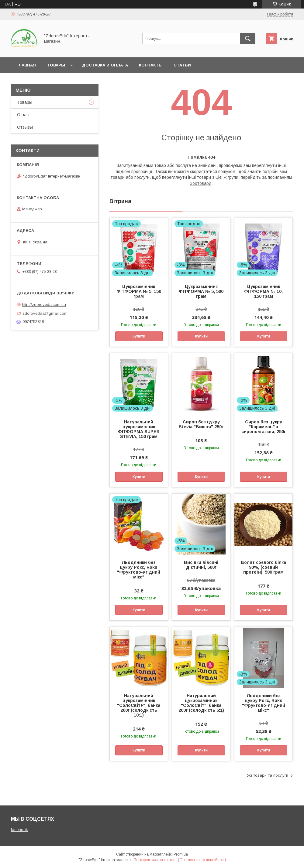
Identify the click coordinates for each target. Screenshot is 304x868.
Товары (56, 65)
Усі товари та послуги (268, 775)
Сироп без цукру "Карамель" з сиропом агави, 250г (264, 427)
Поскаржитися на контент (155, 860)
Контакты (151, 65)
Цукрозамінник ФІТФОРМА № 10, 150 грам (263, 291)
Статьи (182, 65)
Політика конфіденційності (203, 860)
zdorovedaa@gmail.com (45, 313)
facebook (19, 830)
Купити (139, 336)
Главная (26, 65)
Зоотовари (201, 183)
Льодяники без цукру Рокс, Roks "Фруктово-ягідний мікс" (139, 570)
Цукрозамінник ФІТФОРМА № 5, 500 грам (201, 291)
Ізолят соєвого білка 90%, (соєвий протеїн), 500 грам (263, 567)
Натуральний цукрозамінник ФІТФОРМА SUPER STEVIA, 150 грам (139, 429)
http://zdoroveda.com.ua (44, 305)
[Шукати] (248, 39)
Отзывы (25, 127)
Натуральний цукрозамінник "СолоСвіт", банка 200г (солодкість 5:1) (201, 703)
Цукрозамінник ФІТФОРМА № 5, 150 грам (139, 291)
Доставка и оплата (105, 65)
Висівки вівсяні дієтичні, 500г (201, 565)
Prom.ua (181, 854)
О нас (23, 115)
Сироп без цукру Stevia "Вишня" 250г (201, 424)
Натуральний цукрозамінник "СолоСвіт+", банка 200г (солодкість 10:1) (139, 705)
